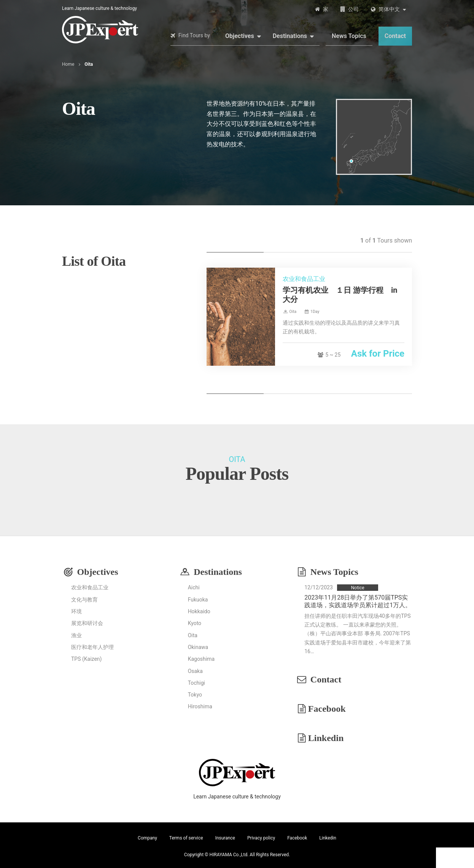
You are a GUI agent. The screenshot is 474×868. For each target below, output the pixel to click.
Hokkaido (199, 611)
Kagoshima (201, 659)
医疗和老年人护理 (92, 647)
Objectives (240, 36)
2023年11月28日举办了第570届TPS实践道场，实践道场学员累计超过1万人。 (358, 601)
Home (68, 64)
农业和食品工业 (90, 587)
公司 (353, 9)
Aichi (194, 587)
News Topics (349, 36)
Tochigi (196, 683)
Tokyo (195, 695)
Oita (193, 635)
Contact (395, 36)
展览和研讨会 (87, 623)
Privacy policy (261, 838)
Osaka (195, 671)
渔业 (76, 635)
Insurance (225, 838)
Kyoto (195, 623)
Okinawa (198, 647)
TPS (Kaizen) (86, 659)
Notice (358, 588)
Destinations (290, 36)
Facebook (327, 709)
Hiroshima (200, 706)
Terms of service (186, 838)
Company (147, 838)
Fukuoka (198, 600)
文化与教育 (84, 600)
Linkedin (326, 738)
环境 (76, 611)
